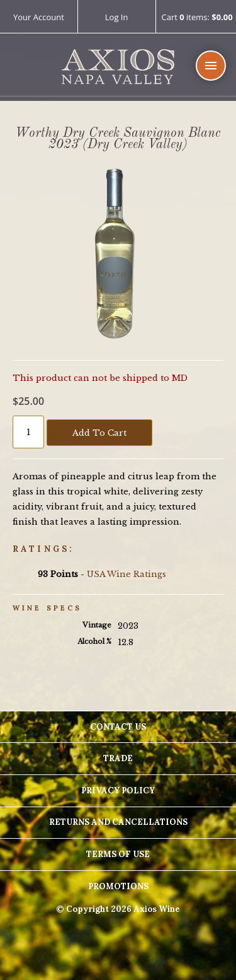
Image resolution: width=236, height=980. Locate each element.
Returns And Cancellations (118, 822)
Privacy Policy (118, 790)
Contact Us (118, 727)
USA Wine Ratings (126, 574)
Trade (118, 758)
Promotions (118, 886)
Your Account (39, 17)
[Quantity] (28, 432)
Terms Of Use (118, 854)
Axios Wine (118, 67)
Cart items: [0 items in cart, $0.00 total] (197, 18)
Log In (117, 17)
